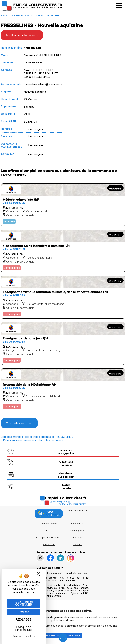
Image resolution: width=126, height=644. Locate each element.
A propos (77, 538)
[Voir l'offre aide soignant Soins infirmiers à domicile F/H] (63, 251)
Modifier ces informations (22, 35)
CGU (49, 531)
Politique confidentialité (49, 538)
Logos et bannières (77, 511)
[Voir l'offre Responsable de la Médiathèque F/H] (63, 390)
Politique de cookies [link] (24, 636)
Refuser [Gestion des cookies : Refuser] (24, 612)
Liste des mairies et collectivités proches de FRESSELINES (37, 437)
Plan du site (49, 544)
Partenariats (77, 524)
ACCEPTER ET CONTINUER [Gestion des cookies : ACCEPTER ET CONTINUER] (24, 603)
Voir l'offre (115, 189)
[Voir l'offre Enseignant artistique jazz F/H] (63, 343)
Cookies (77, 544)
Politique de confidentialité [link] (24, 628)
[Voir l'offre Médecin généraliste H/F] (63, 205)
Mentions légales (49, 524)
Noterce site (66, 487)
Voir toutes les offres (19, 423)
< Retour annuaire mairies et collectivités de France (32, 440)
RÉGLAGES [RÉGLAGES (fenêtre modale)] (24, 620)
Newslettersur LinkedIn (66, 475)
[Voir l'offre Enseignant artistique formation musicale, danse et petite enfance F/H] (63, 297)
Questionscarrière (66, 463)
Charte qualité (77, 531)
